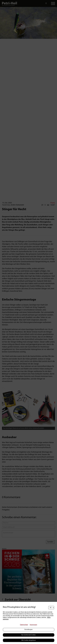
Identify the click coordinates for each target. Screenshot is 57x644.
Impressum (33, 625)
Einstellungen (29, 630)
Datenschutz (24, 625)
